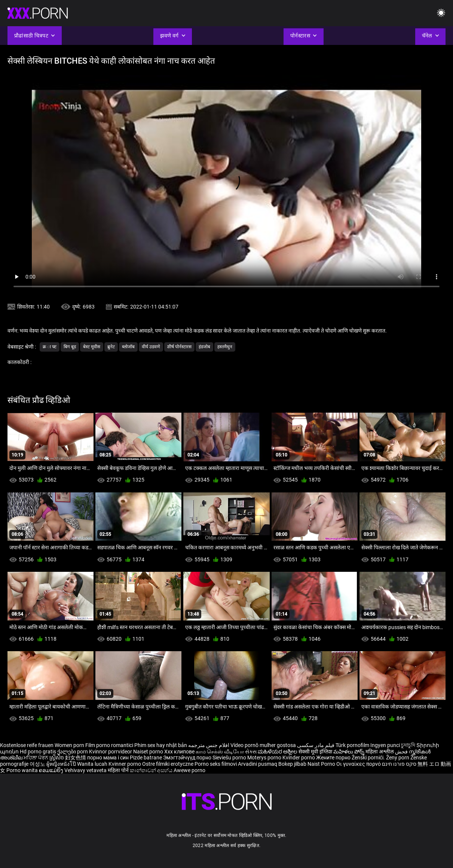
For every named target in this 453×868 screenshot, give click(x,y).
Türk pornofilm (352, 745)
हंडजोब (204, 347)
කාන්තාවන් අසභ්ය (152, 770)
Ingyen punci (385, 745)
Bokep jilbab (292, 764)
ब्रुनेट (111, 347)
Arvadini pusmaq (258, 764)
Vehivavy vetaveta (86, 770)
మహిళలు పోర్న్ (349, 752)
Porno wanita (23, 770)
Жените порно (334, 758)
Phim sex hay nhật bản (161, 745)
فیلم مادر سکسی (316, 745)
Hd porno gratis (38, 752)
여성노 (38, 764)
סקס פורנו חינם (399, 764)
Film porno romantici (109, 745)
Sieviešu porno (230, 758)
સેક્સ (251, 752)
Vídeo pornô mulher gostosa (263, 745)
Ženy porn (398, 758)
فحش (402, 752)
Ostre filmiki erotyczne (168, 764)
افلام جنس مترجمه (209, 745)
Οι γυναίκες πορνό (359, 764)
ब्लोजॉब (128, 347)
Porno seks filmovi (216, 764)
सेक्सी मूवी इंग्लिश (315, 752)
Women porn (70, 745)
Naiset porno (149, 752)
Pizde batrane (146, 758)
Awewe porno (189, 770)
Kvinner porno (125, 764)
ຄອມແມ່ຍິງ (52, 770)
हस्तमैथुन (225, 347)
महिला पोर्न (119, 770)
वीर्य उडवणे (151, 347)
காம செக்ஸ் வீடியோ (220, 752)
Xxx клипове (179, 752)
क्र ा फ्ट (50, 347)
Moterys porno (265, 758)
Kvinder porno (299, 758)
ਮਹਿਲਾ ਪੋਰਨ (36, 758)
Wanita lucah (93, 764)
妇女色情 (76, 758)
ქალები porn (73, 752)
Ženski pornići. (369, 758)
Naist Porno (322, 764)
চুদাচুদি (408, 745)
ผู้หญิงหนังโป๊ (62, 764)
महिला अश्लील (380, 752)
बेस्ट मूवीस (92, 347)
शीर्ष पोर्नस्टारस (179, 347)
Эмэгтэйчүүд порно (188, 758)
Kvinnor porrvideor (111, 752)
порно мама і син (108, 758)
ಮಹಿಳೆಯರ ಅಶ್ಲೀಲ (278, 752)
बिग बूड (70, 347)
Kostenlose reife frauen (27, 745)
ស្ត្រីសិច (57, 758)
